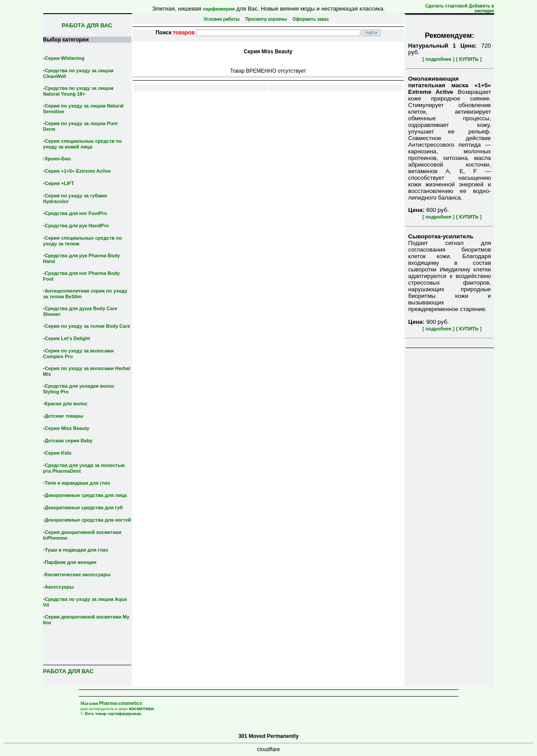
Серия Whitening (65, 58)
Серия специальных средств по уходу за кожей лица (83, 144)
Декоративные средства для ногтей (88, 520)
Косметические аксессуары (78, 574)
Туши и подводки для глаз (76, 550)
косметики (141, 708)
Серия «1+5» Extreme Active (78, 171)
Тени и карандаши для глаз (78, 483)
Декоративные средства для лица (86, 495)
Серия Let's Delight (68, 338)
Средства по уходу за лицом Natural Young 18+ (78, 91)
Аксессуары (59, 587)
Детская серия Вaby (69, 441)
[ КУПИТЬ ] (469, 59)
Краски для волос (66, 404)
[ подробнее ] (439, 59)
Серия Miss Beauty (67, 428)
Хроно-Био (58, 159)
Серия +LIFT (60, 183)
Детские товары (64, 416)
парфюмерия (219, 9)
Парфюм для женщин (71, 562)
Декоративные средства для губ (84, 508)
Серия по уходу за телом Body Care (88, 326)
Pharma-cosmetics (121, 703)
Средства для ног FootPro (76, 213)
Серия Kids (58, 453)
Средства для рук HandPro (77, 226)
